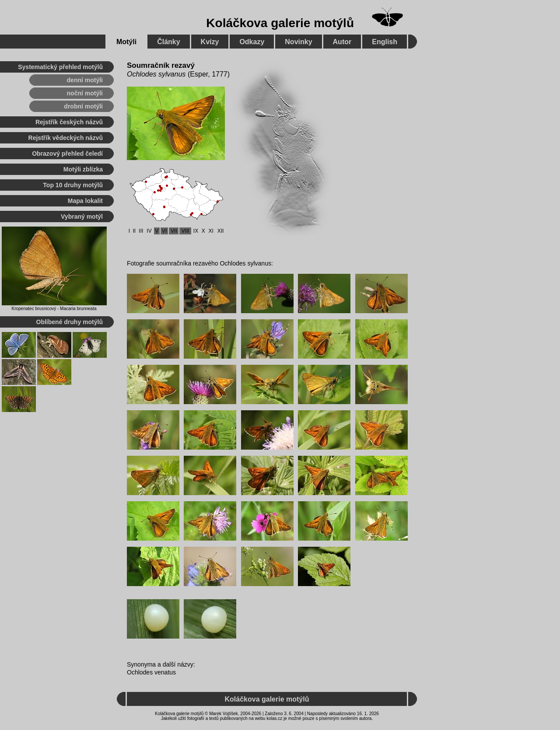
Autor (342, 42)
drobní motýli (83, 106)
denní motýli (85, 80)
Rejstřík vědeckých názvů (66, 138)
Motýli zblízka (83, 169)
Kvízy (210, 42)
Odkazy (252, 42)
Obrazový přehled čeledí (67, 154)
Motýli (126, 42)
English (385, 42)
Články (168, 42)
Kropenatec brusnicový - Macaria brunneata (54, 309)
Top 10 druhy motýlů (73, 185)
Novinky (298, 42)
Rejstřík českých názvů (69, 122)
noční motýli (85, 93)
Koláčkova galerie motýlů (280, 23)
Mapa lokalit (85, 201)
